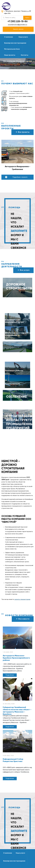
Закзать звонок (18, 29)
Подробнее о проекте (16, 177)
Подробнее (10, 675)
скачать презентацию (22, 599)
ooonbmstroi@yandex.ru (17, 25)
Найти (27, 18)
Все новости (23, 619)
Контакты (25, 55)
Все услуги (23, 270)
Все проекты (22, 132)
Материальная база (12, 49)
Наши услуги (23, 37)
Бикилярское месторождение (15, 43)
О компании (9, 37)
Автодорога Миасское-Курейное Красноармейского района (16, 658)
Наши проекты (10, 55)
